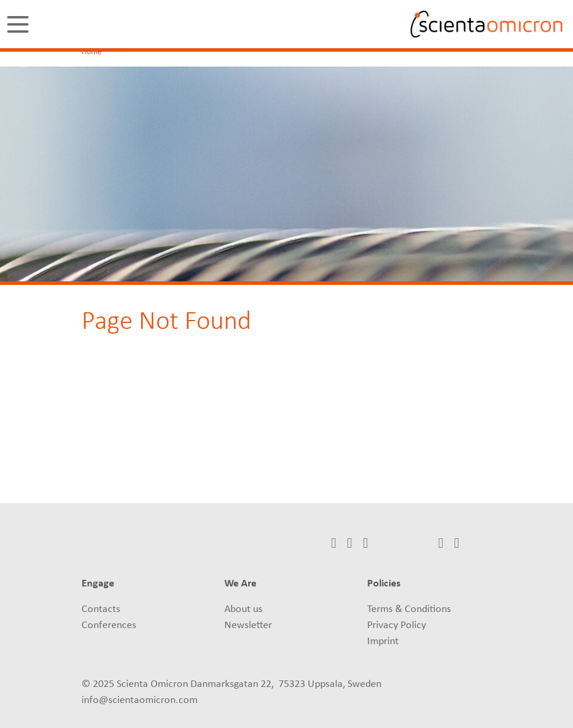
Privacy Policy (397, 625)
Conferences (109, 625)
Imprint (383, 641)
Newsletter (248, 625)
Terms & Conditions (409, 609)
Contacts (101, 609)
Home (92, 52)
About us (243, 609)
